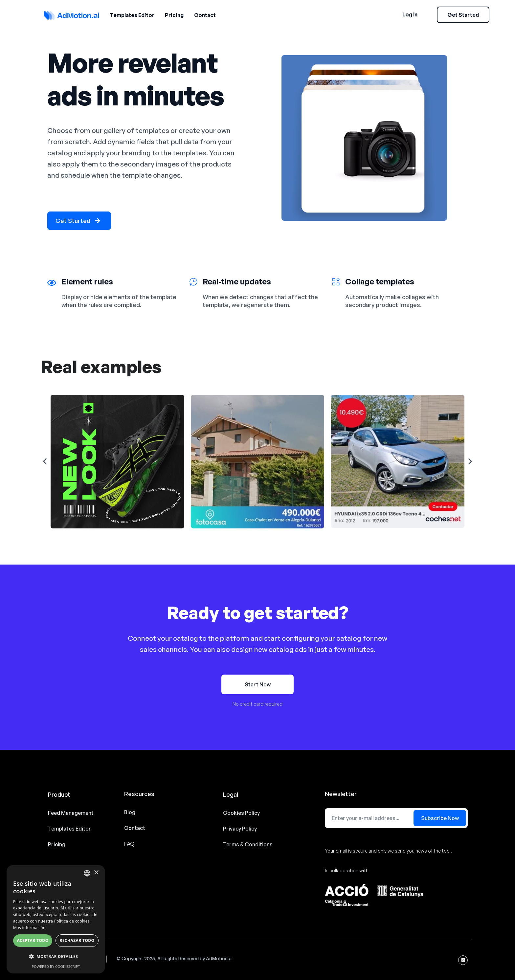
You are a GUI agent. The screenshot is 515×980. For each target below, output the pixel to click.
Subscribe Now (440, 818)
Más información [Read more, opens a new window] (29, 928)
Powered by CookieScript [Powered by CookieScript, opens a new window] (56, 966)
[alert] (56, 919)
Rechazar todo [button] (77, 940)
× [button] (96, 873)
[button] (45, 462)
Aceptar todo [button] (33, 940)
